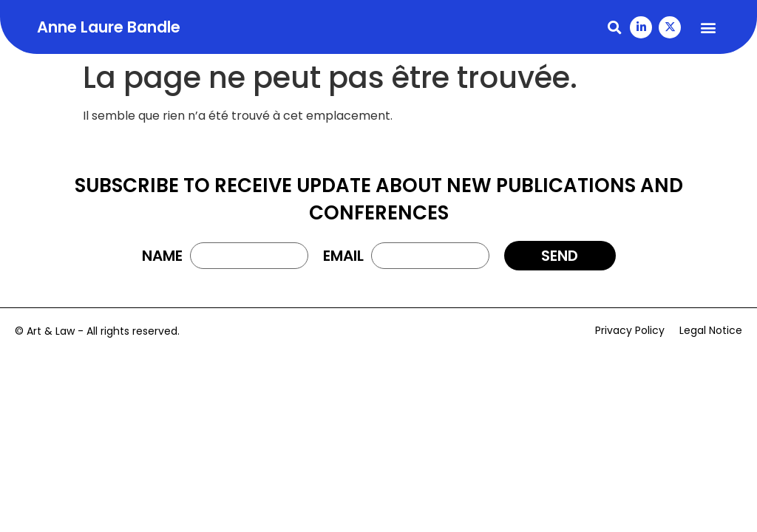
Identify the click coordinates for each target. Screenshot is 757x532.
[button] (614, 27)
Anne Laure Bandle (109, 27)
